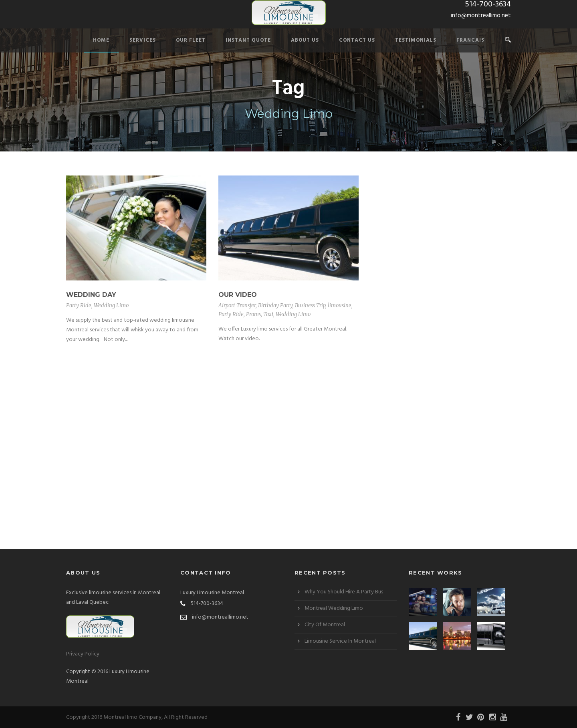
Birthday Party (275, 306)
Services (143, 40)
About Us (305, 40)
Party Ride (79, 306)
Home (101, 40)
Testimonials (416, 40)
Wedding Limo (111, 306)
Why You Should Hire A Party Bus (344, 592)
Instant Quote (248, 40)
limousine (340, 306)
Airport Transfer (237, 306)
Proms (253, 314)
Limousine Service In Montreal (340, 641)
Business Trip (310, 306)
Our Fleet (191, 40)
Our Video (238, 295)
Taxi (268, 314)
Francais (470, 40)
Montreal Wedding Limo (334, 608)
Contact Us (357, 40)
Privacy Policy (83, 654)
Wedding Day (91, 295)
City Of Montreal (325, 625)
